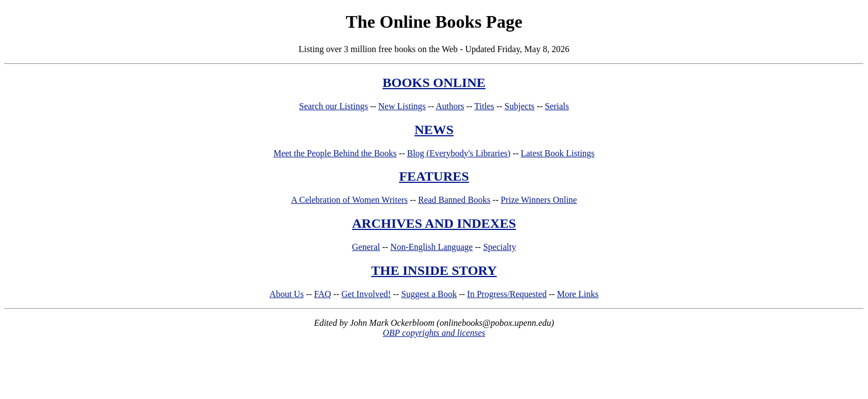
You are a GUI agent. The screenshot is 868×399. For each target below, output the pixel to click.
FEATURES (434, 176)
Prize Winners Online (539, 200)
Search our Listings (333, 106)
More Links (578, 294)
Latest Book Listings (558, 153)
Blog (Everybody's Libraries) (459, 153)
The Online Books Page (434, 22)
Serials (557, 106)
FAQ (322, 294)
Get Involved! (366, 294)
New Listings (402, 106)
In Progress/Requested (507, 294)
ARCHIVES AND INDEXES (434, 223)
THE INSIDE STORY (434, 270)
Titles (484, 106)
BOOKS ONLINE (434, 83)
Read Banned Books (454, 200)
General (366, 247)
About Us (287, 294)
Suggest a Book (429, 294)
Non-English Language (432, 247)
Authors (450, 106)
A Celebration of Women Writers (350, 200)
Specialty (500, 247)
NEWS (434, 130)
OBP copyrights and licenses (434, 333)
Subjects (519, 106)
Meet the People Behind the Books (335, 153)
